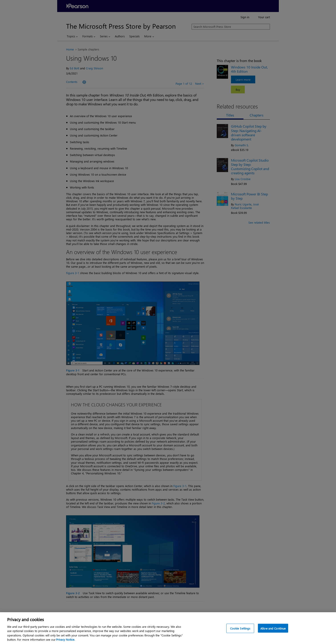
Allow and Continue (273, 632)
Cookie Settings (240, 632)
